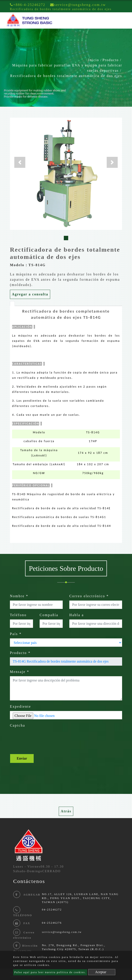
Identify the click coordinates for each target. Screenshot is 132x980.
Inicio (94, 60)
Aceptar (101, 972)
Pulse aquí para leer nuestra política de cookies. (50, 972)
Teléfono (18, 615)
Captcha (17, 725)
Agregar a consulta (30, 294)
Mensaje (20, 672)
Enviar (22, 758)
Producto (111, 60)
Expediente (20, 706)
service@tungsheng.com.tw (62, 932)
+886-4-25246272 (28, 5)
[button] (20, 162)
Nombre (19, 596)
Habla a (77, 615)
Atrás (66, 811)
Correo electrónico (89, 596)
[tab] (12, 304)
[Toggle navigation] (122, 20)
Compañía (49, 615)
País (16, 634)
